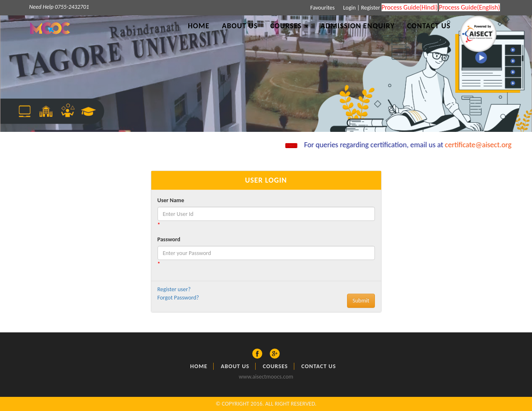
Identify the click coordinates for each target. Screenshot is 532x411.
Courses (275, 366)
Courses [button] (289, 26)
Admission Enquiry (357, 26)
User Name (171, 200)
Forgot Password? (178, 298)
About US (235, 366)
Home (199, 26)
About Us (240, 26)
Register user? (174, 289)
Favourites (322, 8)
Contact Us (429, 26)
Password (169, 239)
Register (371, 8)
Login (349, 8)
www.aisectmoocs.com (266, 377)
